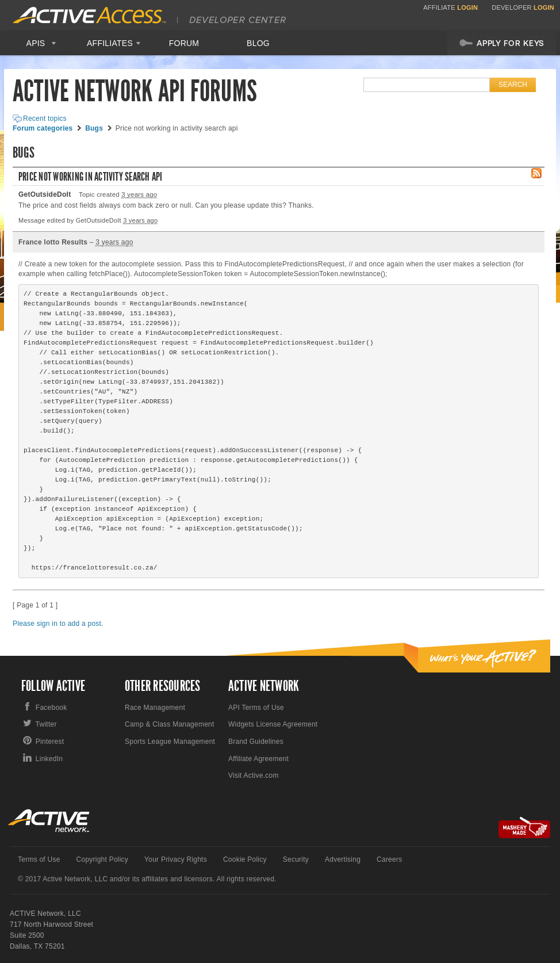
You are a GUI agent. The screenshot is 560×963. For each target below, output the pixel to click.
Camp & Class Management (170, 724)
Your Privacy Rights (176, 859)
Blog (258, 43)
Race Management (155, 708)
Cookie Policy (245, 859)
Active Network (49, 821)
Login (467, 7)
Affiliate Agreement (258, 759)
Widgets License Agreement (273, 724)
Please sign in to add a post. (58, 624)
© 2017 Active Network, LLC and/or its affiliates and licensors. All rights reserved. (147, 879)
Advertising (343, 859)
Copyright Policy (103, 859)
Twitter (46, 724)
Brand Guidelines (256, 742)
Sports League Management (170, 742)
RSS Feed (536, 173)
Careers (389, 859)
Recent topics (45, 119)
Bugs (94, 128)
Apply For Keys (502, 43)
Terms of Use (39, 859)
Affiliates (110, 43)
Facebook (51, 708)
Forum (184, 43)
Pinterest (50, 742)
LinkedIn (49, 759)
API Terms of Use (256, 708)
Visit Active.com (254, 775)
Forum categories (43, 128)
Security (296, 859)
